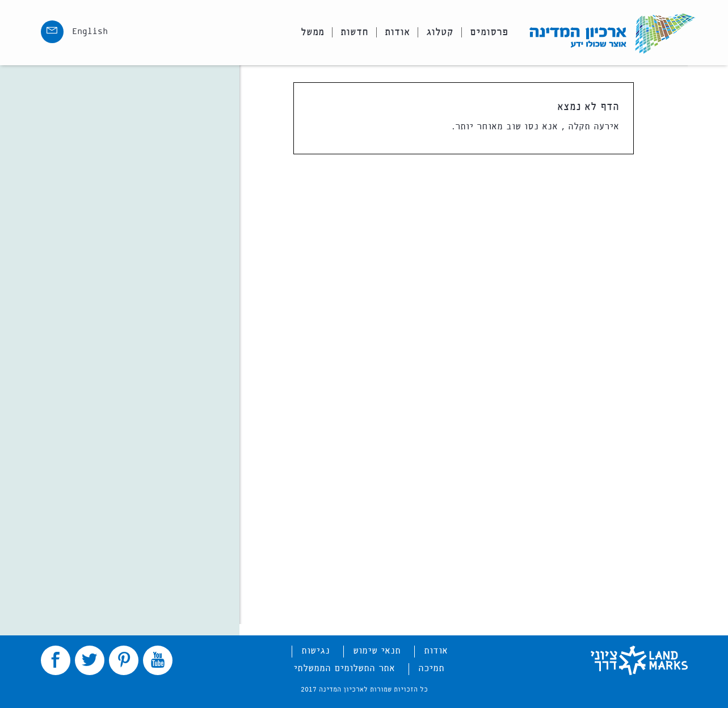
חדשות (354, 32)
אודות (397, 32)
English (90, 32)
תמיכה (431, 669)
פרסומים (489, 32)
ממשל (312, 32)
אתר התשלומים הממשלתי (344, 669)
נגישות (315, 651)
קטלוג (440, 32)
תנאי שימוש (377, 651)
